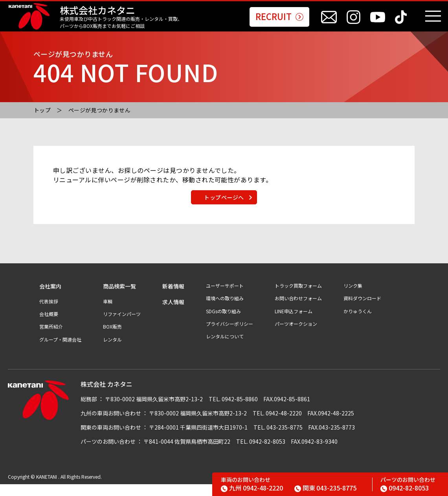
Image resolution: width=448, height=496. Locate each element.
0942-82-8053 (405, 488)
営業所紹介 (51, 338)
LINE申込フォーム (294, 323)
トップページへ (224, 206)
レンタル (112, 351)
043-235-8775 (325, 488)
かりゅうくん (358, 323)
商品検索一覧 (119, 298)
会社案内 (50, 298)
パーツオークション (296, 335)
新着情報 (173, 298)
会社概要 (49, 325)
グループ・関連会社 (60, 351)
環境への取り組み (225, 310)
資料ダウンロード (362, 310)
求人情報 (173, 313)
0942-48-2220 (252, 488)
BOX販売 (112, 338)
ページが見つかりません (100, 110)
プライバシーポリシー (230, 335)
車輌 (108, 313)
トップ (42, 110)
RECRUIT (279, 17)
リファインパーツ (122, 325)
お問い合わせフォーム (298, 310)
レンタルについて (225, 348)
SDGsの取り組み (223, 323)
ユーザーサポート (225, 297)
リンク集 (353, 297)
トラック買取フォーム (298, 297)
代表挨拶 (49, 313)
